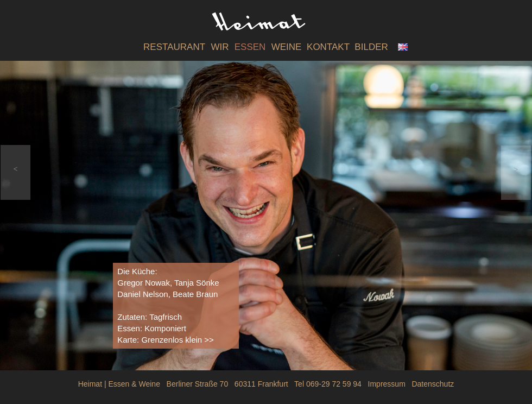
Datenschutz (433, 384)
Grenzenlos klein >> (177, 340)
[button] (15, 172)
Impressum (387, 384)
